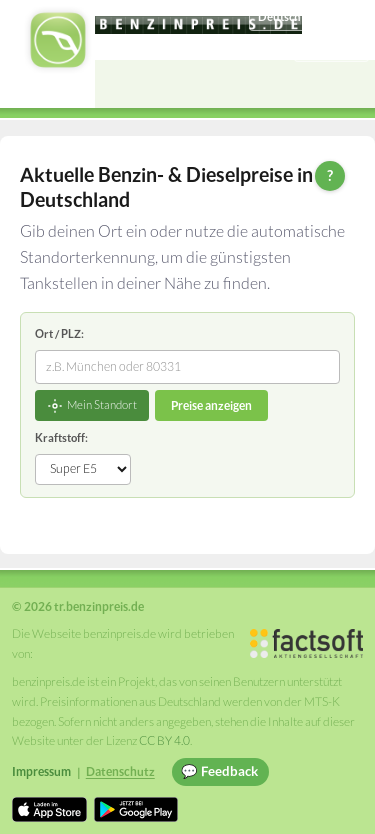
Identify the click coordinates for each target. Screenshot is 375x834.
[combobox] (187, 367)
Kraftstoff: (61, 437)
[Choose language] (309, 17)
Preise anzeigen (211, 405)
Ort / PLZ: (59, 333)
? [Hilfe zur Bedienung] (330, 175)
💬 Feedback (219, 771)
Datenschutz (120, 771)
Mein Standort (92, 406)
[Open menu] (351, 84)
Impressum (41, 771)
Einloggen (332, 47)
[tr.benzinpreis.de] (198, 25)
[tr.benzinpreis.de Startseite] (58, 40)
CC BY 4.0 (164, 740)
